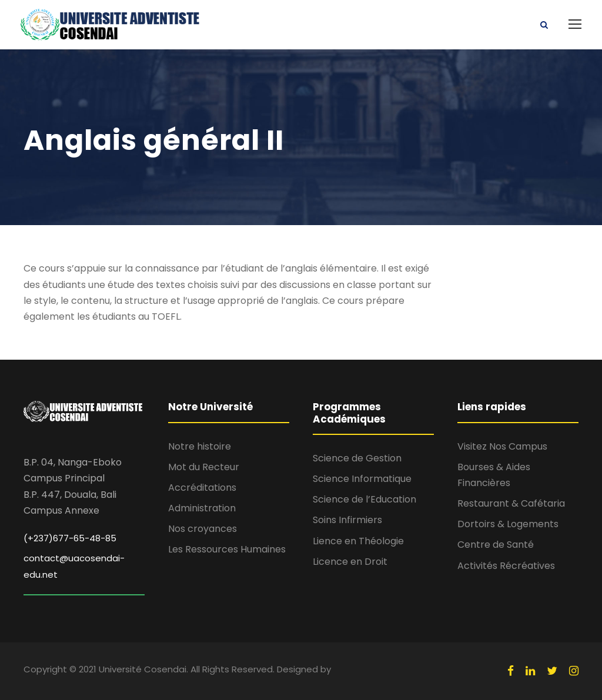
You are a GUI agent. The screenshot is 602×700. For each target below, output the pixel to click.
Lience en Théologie (358, 541)
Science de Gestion (357, 458)
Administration (202, 508)
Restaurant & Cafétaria (511, 503)
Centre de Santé (496, 545)
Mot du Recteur (204, 467)
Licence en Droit (350, 562)
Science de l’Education (364, 499)
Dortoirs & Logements (508, 524)
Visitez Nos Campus (502, 446)
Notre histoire (200, 446)
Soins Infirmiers (347, 520)
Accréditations (202, 488)
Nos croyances (203, 529)
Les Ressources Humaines (227, 549)
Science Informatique (362, 479)
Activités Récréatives (506, 566)
